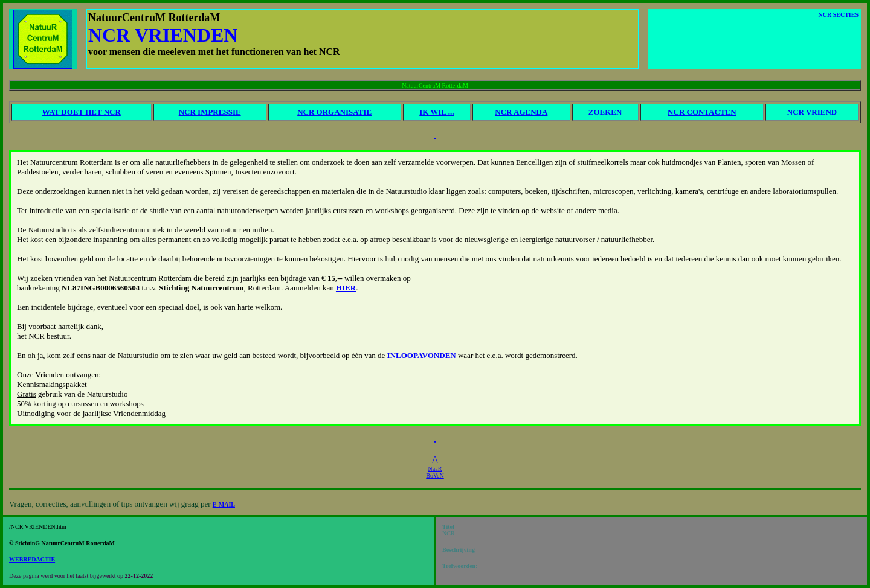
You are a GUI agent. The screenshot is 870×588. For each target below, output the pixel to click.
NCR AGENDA (521, 112)
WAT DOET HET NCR (82, 112)
